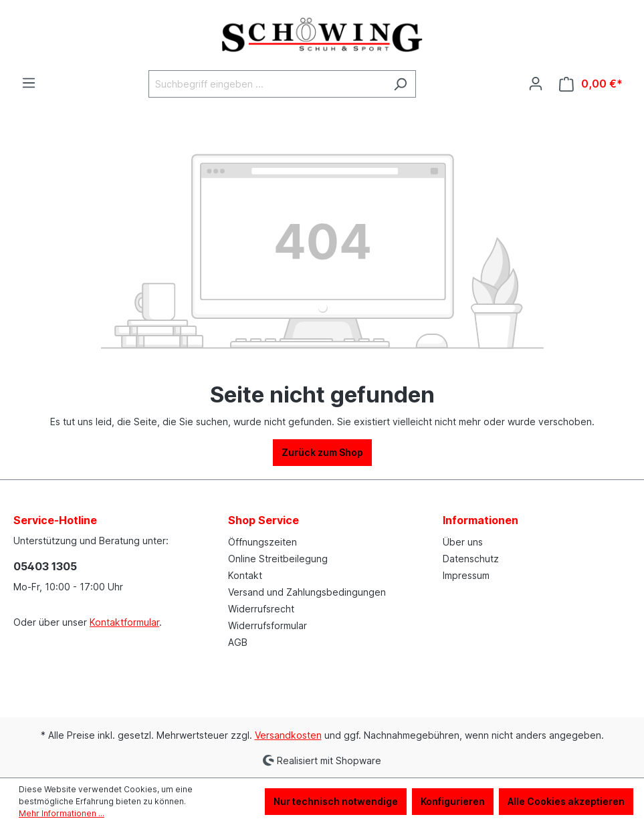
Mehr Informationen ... (62, 813)
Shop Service (263, 520)
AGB (238, 642)
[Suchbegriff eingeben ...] (267, 84)
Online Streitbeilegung (278, 559)
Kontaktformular (124, 622)
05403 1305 (45, 566)
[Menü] (29, 83)
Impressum (466, 575)
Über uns (463, 542)
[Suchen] (400, 84)
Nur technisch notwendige (336, 801)
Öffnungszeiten (262, 542)
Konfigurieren (453, 801)
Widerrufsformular (267, 625)
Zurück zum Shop (322, 452)
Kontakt (245, 575)
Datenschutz (471, 559)
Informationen (480, 520)
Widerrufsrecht (261, 609)
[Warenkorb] (591, 84)
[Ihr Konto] (536, 84)
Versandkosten (288, 735)
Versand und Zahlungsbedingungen (307, 592)
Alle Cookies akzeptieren (566, 801)
